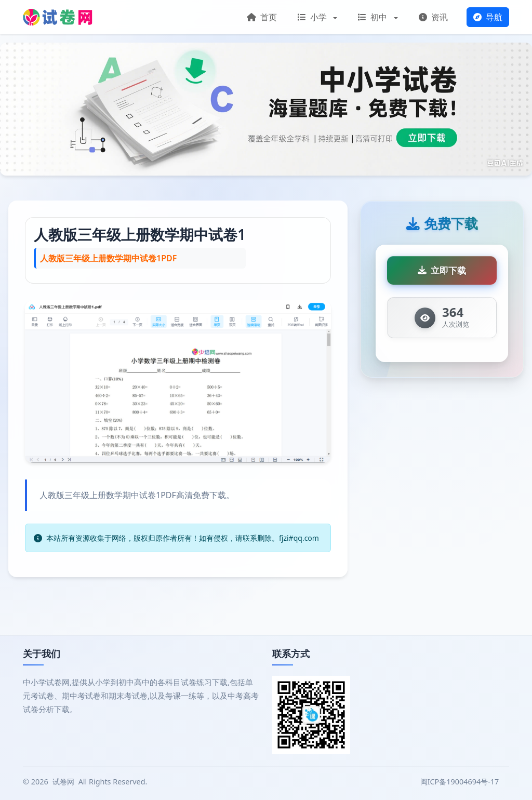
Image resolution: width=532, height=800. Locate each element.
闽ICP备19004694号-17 (461, 782)
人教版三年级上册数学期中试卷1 (140, 234)
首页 (262, 17)
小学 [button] (313, 17)
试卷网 (63, 782)
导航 (488, 17)
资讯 (433, 17)
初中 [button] (374, 17)
